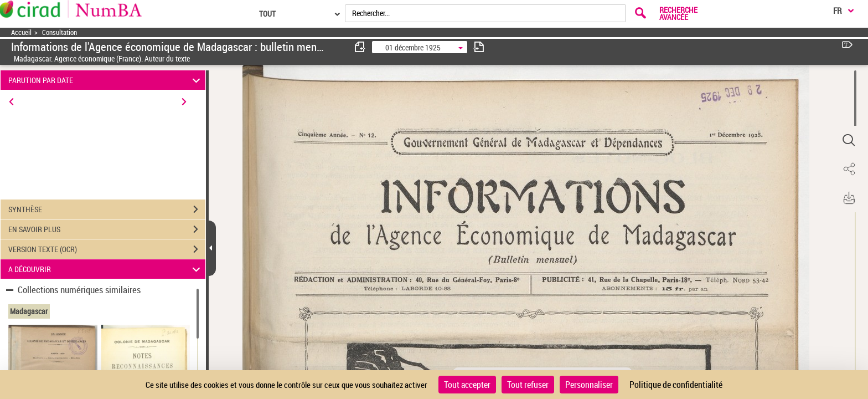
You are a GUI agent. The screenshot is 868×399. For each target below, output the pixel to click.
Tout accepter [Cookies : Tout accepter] (467, 385)
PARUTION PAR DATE (106, 80)
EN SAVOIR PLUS (107, 229)
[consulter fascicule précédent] (360, 47)
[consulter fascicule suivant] (479, 47)
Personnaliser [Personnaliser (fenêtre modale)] (589, 385)
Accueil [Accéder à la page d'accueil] (21, 32)
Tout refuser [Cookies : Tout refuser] (528, 385)
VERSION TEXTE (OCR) (107, 249)
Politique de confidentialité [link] (676, 385)
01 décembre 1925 (413, 47)
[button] (849, 140)
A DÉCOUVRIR (106, 269)
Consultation (60, 32)
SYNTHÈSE (107, 209)
